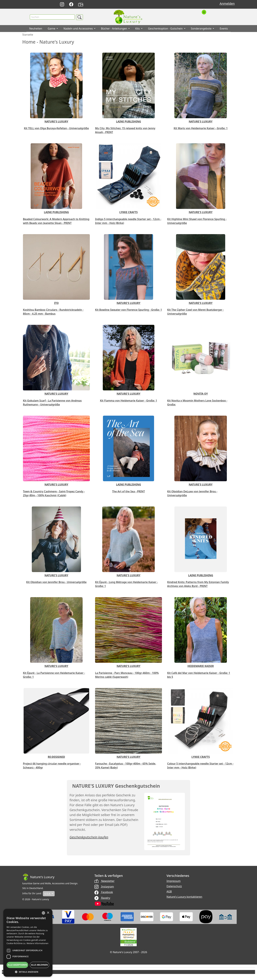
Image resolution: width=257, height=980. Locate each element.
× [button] (48, 913)
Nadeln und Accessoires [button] (78, 29)
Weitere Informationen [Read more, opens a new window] (38, 943)
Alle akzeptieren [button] (17, 965)
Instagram (104, 887)
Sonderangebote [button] (202, 29)
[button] (28, 972)
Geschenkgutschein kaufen (89, 837)
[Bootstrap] (38, 877)
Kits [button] (138, 29)
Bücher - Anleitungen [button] (114, 29)
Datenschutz (174, 886)
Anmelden (227, 4)
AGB (169, 892)
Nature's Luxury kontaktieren (184, 897)
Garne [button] (52, 29)
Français (176, 5)
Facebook (104, 892)
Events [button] (224, 29)
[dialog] (28, 943)
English (169, 5)
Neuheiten (36, 29)
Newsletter (104, 881)
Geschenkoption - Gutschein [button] (166, 29)
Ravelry (102, 898)
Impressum (174, 881)
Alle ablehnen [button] (40, 965)
